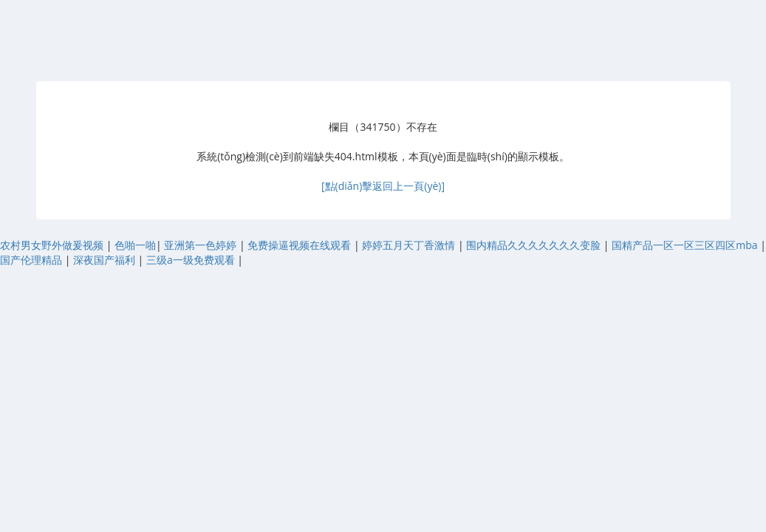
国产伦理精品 (33, 260)
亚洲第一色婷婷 (202, 245)
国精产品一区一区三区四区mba (686, 245)
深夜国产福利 (106, 260)
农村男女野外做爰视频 (53, 245)
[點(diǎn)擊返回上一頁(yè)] (383, 186)
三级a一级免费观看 (192, 260)
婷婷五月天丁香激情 (410, 245)
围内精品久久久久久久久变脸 (535, 245)
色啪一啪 (135, 245)
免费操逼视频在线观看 (301, 245)
